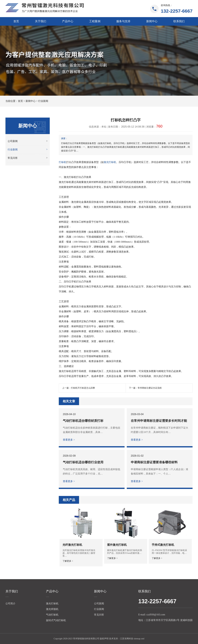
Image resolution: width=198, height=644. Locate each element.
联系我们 (179, 21)
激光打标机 (110, 162)
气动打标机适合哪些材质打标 (83, 421)
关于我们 (41, 21)
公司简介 (10, 603)
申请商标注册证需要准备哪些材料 (154, 462)
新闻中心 (152, 21)
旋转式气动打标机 (56, 620)
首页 (16, 21)
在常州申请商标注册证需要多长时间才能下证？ (159, 421)
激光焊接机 (52, 609)
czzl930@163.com (156, 615)
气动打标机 (52, 615)
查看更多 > (69, 440)
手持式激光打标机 (163, 545)
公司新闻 (99, 603)
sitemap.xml (139, 639)
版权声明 (104, 639)
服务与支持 (123, 21)
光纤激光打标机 (72, 545)
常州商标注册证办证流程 (150, 388)
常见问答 (99, 615)
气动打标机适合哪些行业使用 (83, 462)
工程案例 (95, 21)
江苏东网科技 (127, 639)
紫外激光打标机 (117, 545)
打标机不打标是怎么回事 (83, 388)
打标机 (63, 162)
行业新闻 (43, 101)
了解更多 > (68, 561)
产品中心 (68, 21)
